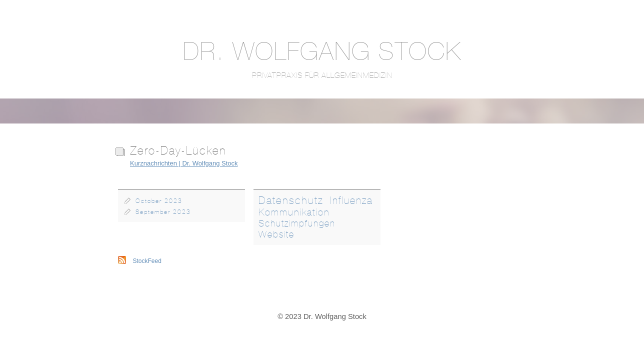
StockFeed (147, 261)
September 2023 (163, 212)
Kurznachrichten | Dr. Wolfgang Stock (184, 163)
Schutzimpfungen (297, 223)
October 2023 (159, 201)
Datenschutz (291, 200)
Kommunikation (294, 212)
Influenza (351, 200)
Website (276, 234)
